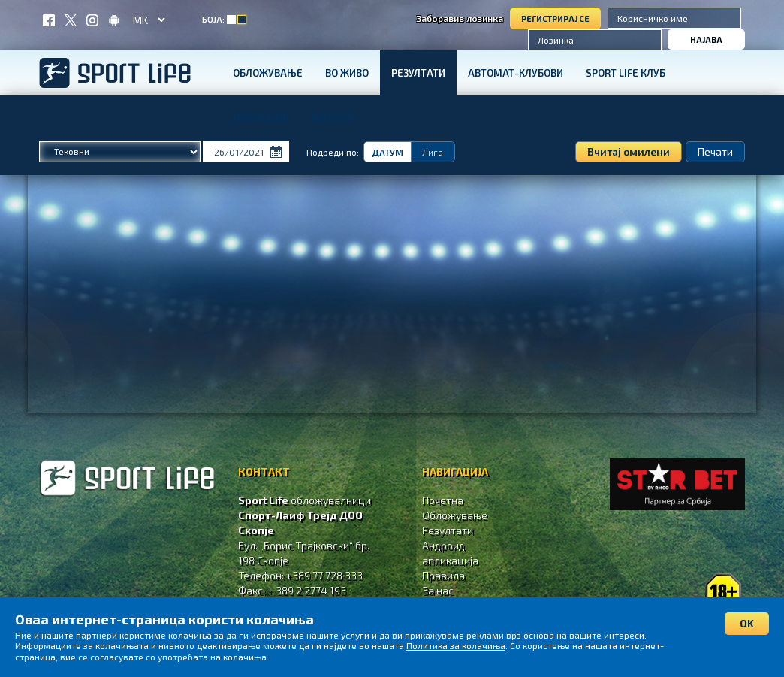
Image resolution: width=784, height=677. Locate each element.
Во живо (347, 73)
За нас (438, 590)
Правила (443, 575)
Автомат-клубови (516, 73)
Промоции (261, 118)
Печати (715, 151)
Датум (387, 152)
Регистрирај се (555, 18)
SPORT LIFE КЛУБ (626, 73)
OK (747, 623)
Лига (433, 152)
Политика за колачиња (456, 645)
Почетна (443, 500)
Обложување (268, 73)
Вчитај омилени (629, 151)
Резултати (418, 73)
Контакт (334, 118)
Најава (706, 39)
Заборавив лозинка (460, 18)
